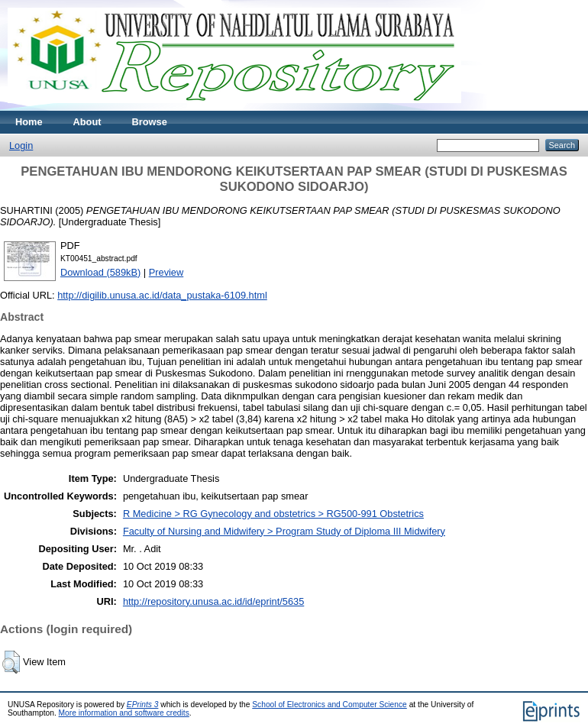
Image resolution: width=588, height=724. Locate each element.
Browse (150, 122)
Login (21, 145)
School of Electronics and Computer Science (330, 705)
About (87, 122)
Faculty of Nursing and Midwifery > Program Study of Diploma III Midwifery (284, 531)
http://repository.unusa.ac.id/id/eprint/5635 (213, 601)
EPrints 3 (143, 705)
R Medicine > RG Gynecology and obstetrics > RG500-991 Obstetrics (273, 514)
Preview (166, 272)
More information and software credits (124, 713)
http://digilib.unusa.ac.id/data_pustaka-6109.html (162, 295)
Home (29, 122)
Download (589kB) (100, 272)
